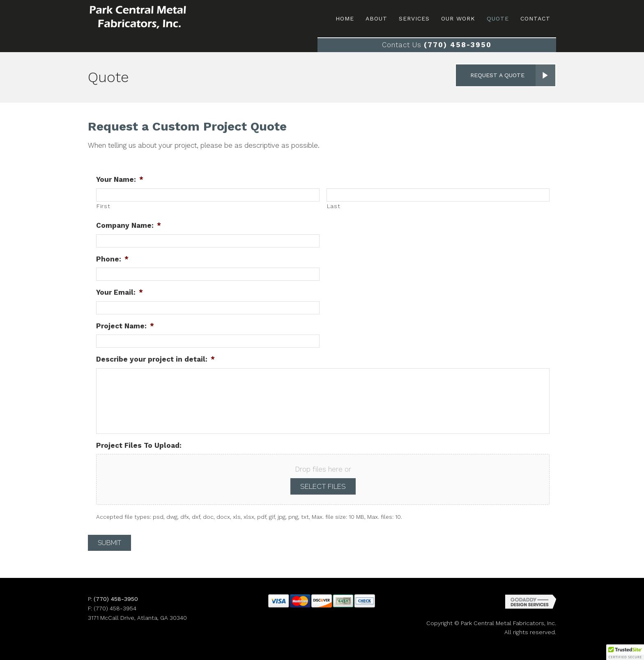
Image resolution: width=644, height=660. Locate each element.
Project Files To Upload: (139, 445)
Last (334, 206)
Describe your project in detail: (155, 359)
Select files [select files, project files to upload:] (323, 486)
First (103, 206)
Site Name (154, 17)
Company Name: (129, 225)
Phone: (112, 259)
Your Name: (120, 179)
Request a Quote (497, 75)
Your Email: (120, 292)
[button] (625, 652)
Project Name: (125, 326)
